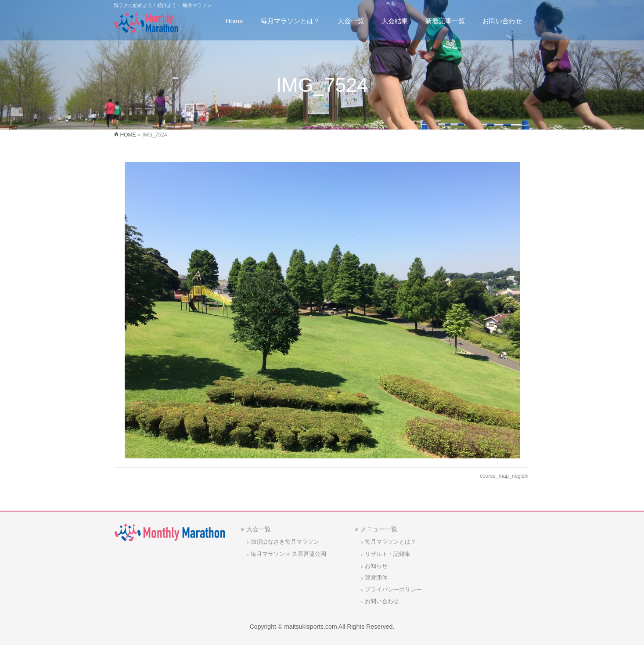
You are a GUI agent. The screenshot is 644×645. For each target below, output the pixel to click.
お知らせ (376, 566)
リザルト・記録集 (388, 554)
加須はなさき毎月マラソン (285, 542)
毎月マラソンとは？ (390, 542)
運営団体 (376, 578)
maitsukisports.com (310, 627)
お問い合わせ (382, 602)
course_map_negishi (504, 476)
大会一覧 (259, 529)
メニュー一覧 (379, 529)
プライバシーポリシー (393, 590)
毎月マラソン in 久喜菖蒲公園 (289, 554)
